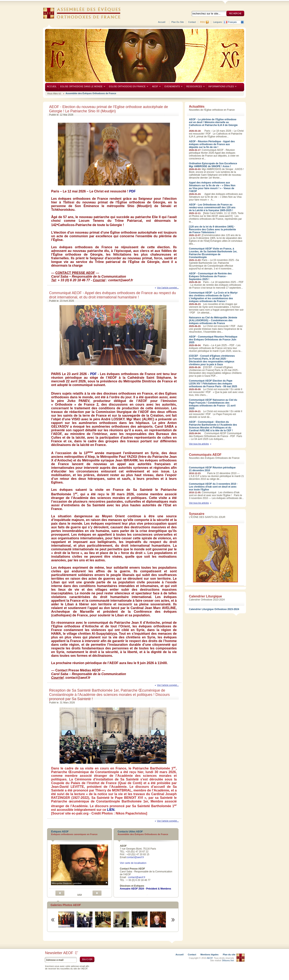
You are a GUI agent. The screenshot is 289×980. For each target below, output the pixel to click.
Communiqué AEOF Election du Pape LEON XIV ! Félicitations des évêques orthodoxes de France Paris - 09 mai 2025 (213, 384)
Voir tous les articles (199, 444)
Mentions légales (210, 955)
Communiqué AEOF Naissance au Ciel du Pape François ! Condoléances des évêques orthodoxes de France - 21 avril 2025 (213, 404)
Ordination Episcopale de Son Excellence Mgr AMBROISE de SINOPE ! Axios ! (213, 165)
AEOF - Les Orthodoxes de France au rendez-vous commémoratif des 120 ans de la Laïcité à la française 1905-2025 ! (212, 207)
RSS (202, 22)
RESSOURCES (195, 87)
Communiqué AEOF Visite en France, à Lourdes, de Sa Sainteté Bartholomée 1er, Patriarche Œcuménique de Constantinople (213, 253)
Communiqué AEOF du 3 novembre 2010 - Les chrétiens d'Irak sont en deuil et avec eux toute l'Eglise (213, 487)
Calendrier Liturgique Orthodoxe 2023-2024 (214, 609)
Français (232, 22)
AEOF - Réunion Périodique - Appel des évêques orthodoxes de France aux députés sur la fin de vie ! (212, 144)
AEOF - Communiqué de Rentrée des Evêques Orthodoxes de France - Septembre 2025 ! (210, 276)
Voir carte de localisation (133, 863)
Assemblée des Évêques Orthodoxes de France (91, 93)
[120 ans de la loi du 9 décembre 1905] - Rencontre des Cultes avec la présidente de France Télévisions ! (212, 230)
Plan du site (178, 22)
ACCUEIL (52, 86)
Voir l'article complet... (168, 288)
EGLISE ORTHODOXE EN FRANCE (128, 87)
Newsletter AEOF (62, 953)
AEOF (155, 87)
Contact (192, 22)
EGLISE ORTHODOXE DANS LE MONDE (82, 87)
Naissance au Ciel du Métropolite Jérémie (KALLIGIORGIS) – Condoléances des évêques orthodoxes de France (213, 320)
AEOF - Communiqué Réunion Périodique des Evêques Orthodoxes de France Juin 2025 (213, 340)
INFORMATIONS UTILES (222, 87)
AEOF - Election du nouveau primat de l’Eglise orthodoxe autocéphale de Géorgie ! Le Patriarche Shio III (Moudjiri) (109, 109)
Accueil (162, 22)
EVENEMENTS (173, 87)
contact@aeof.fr (135, 857)
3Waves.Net (228, 960)
